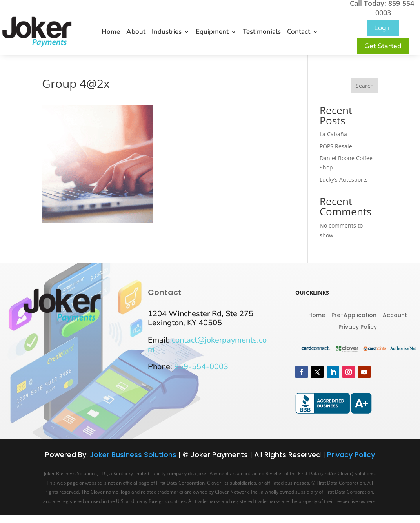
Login (383, 28)
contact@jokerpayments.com (207, 345)
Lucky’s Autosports (344, 179)
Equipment (212, 33)
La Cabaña (333, 134)
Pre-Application (354, 314)
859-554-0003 (201, 367)
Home (111, 33)
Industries (167, 33)
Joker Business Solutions (133, 455)
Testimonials (262, 33)
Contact (299, 33)
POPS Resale (336, 146)
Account (395, 314)
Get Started (383, 46)
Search (365, 86)
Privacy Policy (358, 326)
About (136, 33)
